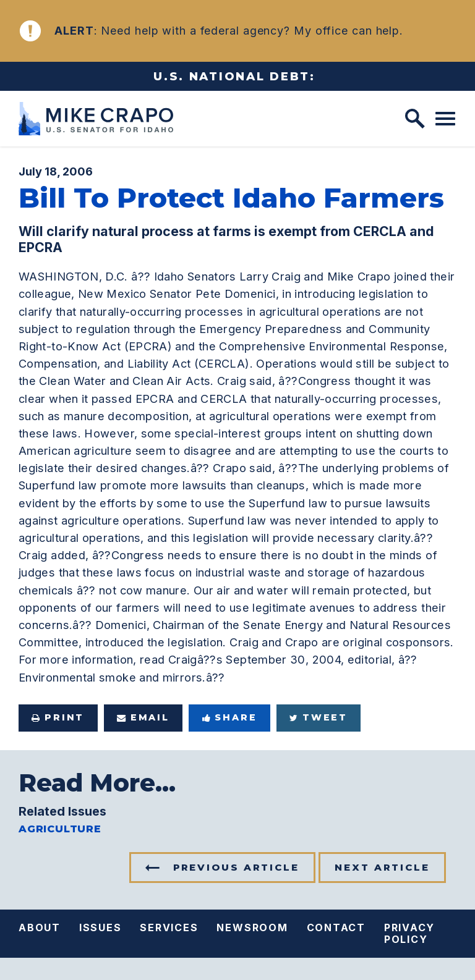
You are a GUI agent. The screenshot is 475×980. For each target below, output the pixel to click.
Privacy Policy (409, 933)
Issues (101, 927)
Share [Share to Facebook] (230, 717)
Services (169, 927)
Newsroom (252, 927)
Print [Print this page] (58, 717)
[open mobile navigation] (445, 119)
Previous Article (236, 867)
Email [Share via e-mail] (143, 717)
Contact (336, 927)
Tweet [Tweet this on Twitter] (319, 717)
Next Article (382, 867)
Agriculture (60, 829)
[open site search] (415, 119)
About (40, 927)
